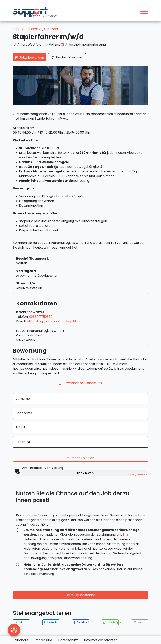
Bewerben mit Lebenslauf (80, 383)
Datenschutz (68, 640)
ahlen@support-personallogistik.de (54, 321)
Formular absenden (81, 595)
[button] (21, 622)
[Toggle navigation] (143, 12)
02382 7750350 (41, 317)
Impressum (43, 640)
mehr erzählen (80, 458)
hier (126, 535)
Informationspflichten (101, 640)
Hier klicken (85, 473)
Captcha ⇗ (137, 475)
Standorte (21, 640)
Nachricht (67, 58)
